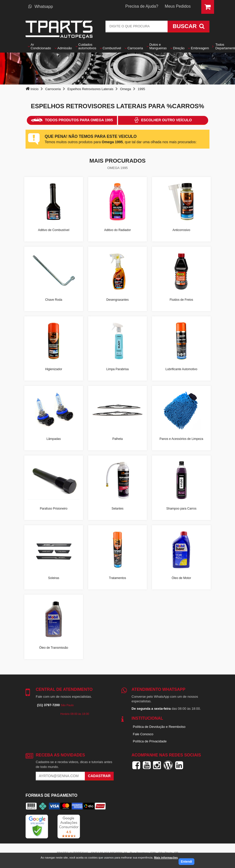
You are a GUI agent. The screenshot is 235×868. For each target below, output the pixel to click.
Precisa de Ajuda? (142, 6)
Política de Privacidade (150, 741)
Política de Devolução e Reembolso (159, 727)
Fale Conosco (143, 734)
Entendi (186, 862)
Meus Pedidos (178, 6)
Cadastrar (99, 776)
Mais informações (166, 858)
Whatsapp (41, 7)
